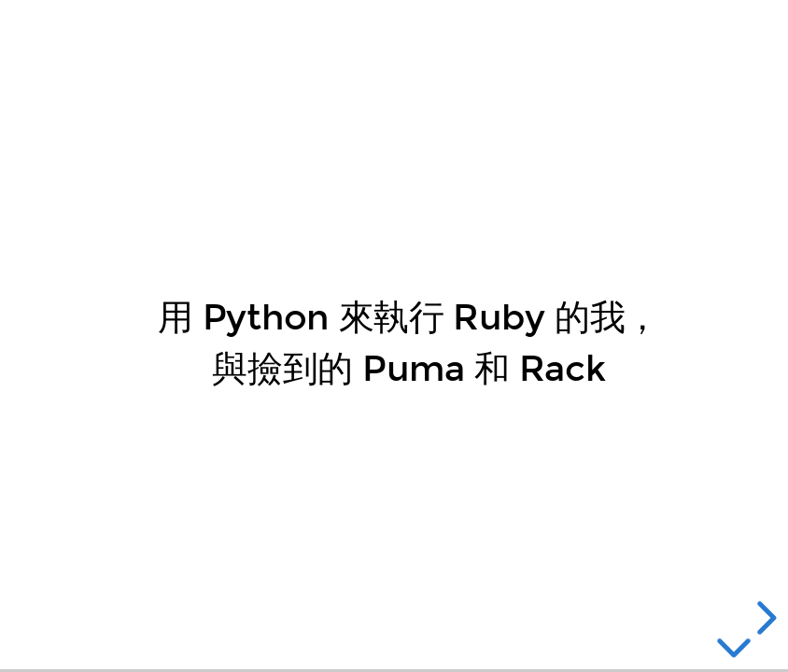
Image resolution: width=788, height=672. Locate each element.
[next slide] (764, 618)
